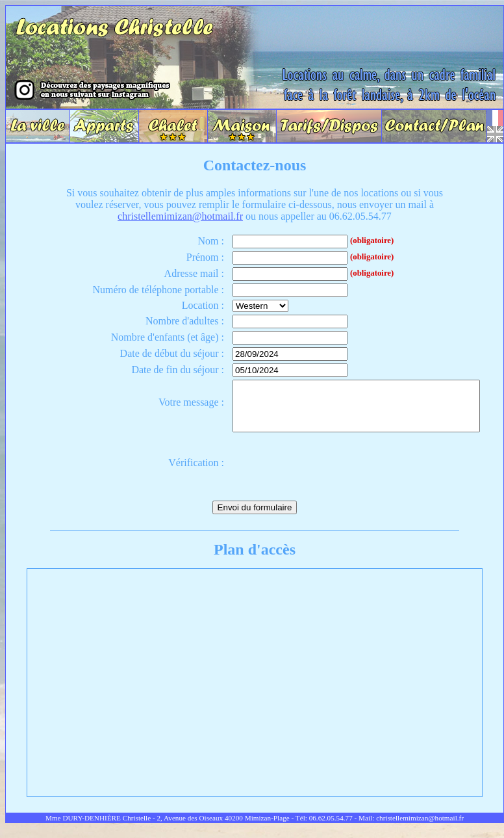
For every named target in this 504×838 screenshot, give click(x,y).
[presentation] (313, 473)
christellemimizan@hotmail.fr (180, 216)
